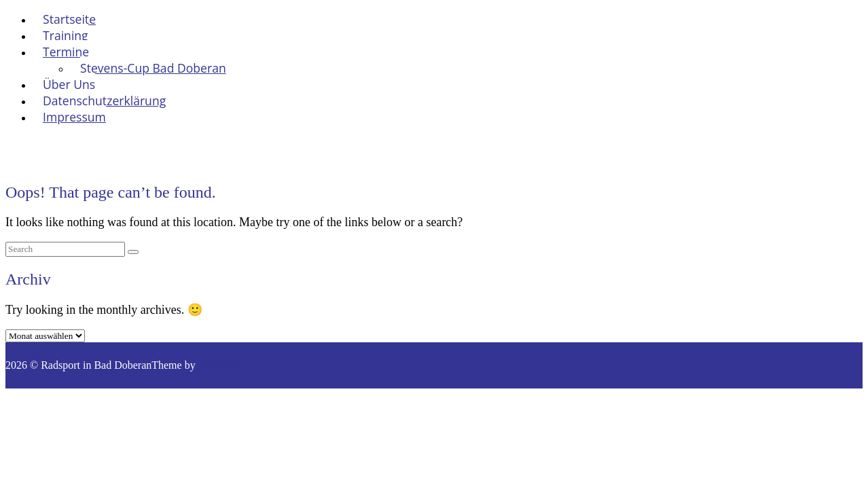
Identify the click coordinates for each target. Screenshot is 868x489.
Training (66, 35)
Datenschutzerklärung (104, 101)
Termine (66, 52)
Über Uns (69, 84)
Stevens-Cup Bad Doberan (153, 68)
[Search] (133, 252)
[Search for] (65, 249)
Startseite (69, 19)
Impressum (74, 117)
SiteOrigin (221, 365)
